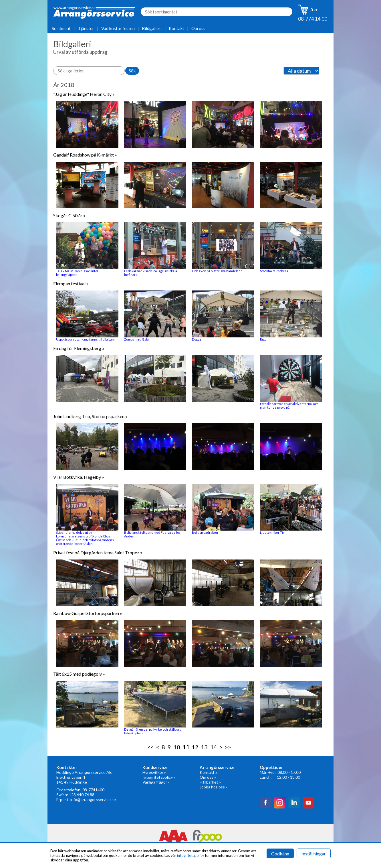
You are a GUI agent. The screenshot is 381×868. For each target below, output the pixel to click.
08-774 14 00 (313, 19)
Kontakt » (208, 772)
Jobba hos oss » (214, 787)
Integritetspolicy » (159, 777)
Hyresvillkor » (154, 772)
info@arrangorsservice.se (93, 799)
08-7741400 (93, 790)
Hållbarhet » (210, 782)
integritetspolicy (191, 855)
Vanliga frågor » (156, 782)
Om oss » (208, 777)
